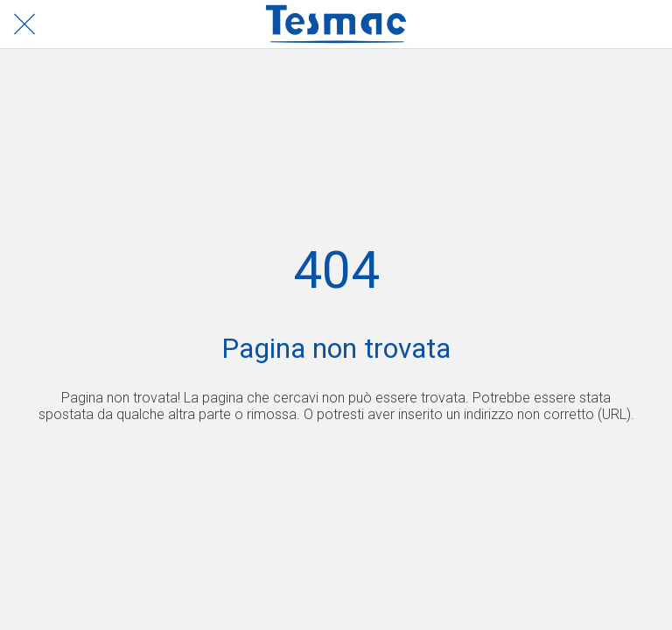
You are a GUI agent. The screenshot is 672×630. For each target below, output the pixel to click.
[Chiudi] (24, 24)
